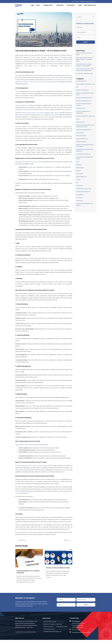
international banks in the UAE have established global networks (43, 117)
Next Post (67, 544)
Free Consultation (90, 6)
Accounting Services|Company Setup (86, 86)
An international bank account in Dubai (26, 470)
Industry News (80, 135)
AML (77, 89)
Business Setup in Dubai (50, 626)
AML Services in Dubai (49, 633)
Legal (77, 164)
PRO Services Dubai (49, 631)
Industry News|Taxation (82, 141)
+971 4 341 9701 (73, 2)
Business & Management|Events (84, 100)
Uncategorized (80, 197)
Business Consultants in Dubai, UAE (53, 628)
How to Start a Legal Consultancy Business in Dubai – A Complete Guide (84, 61)
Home (32, 6)
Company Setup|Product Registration (86, 118)
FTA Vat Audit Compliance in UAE (84, 75)
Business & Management (82, 92)
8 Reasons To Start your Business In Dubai (58, 572)
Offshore (78, 173)
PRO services (79, 176)
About (38, 6)
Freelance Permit (80, 124)
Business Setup (48, 6)
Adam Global (57, 66)
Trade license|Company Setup (84, 191)
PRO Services (71, 6)
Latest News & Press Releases (83, 156)
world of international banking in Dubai (61, 64)
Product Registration (81, 179)
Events (78, 121)
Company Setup (80, 110)
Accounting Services (81, 83)
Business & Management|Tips (84, 103)
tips (77, 185)
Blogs (80, 6)
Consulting (60, 6)
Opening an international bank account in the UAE (30, 166)
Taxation (78, 182)
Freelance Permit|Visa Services (84, 132)
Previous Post (21, 544)
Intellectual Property (81, 144)
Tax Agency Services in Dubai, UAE (52, 636)
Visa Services (79, 203)
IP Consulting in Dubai (61, 631)
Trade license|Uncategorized (83, 194)
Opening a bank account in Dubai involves (27, 449)
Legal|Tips (79, 167)
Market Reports (80, 170)
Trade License (80, 188)
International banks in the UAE (24, 107)
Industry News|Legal (81, 138)
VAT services (79, 200)
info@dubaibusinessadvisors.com (87, 2)
